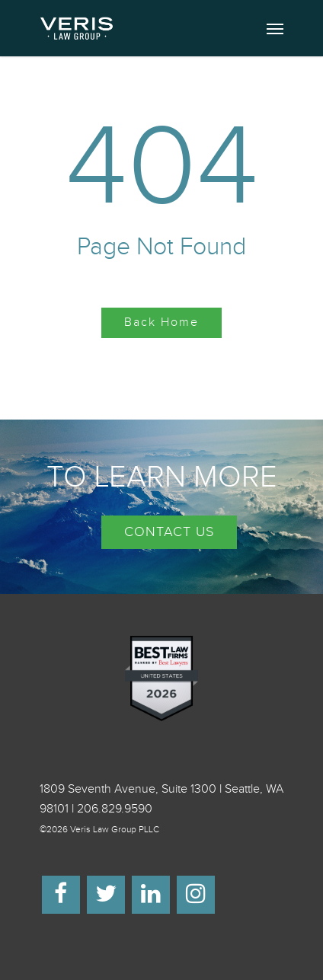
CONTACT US (169, 532)
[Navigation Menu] (275, 28)
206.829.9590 (115, 809)
